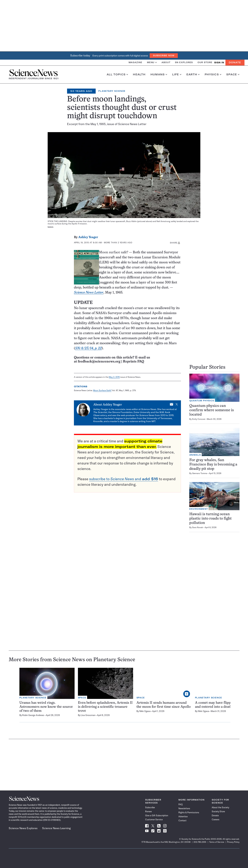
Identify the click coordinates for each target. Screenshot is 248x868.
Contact (182, 820)
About (166, 62)
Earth (193, 75)
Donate (235, 62)
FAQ (181, 804)
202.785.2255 (200, 842)
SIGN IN (219, 63)
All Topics (117, 75)
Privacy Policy (233, 842)
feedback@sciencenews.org (99, 362)
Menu (152, 62)
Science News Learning (56, 828)
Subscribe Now (164, 56)
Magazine (135, 62)
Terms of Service (217, 842)
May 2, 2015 (114, 377)
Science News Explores (23, 828)
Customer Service (154, 819)
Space (233, 75)
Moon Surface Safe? (102, 390)
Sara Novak (198, 527)
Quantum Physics (202, 401)
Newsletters (184, 808)
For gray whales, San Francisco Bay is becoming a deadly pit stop (213, 465)
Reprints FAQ (133, 362)
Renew (148, 811)
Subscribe (150, 807)
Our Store (205, 62)
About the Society (220, 807)
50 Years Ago (81, 91)
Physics (213, 75)
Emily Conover (199, 419)
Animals (195, 455)
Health (139, 75)
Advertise (183, 816)
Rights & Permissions (189, 812)
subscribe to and (124, 479)
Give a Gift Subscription (157, 815)
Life (177, 75)
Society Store (218, 811)
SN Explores (184, 62)
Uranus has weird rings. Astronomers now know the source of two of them (46, 707)
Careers (216, 819)
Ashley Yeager (88, 237)
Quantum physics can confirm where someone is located (212, 410)
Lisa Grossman (88, 715)
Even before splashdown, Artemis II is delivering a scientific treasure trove (105, 707)
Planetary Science (112, 91)
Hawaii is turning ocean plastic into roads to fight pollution (210, 519)
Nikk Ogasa (145, 711)
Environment (199, 509)
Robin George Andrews (33, 715)
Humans (159, 75)
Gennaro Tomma (200, 473)
